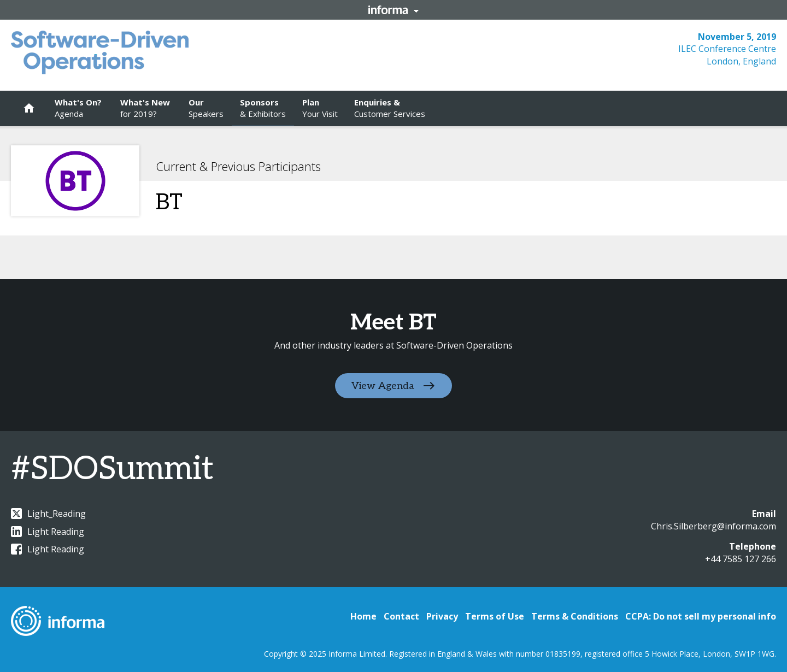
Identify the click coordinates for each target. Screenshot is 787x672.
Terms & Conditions (575, 616)
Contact (401, 616)
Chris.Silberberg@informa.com (713, 526)
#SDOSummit (112, 469)
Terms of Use (495, 616)
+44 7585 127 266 (741, 559)
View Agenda (383, 386)
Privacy (442, 616)
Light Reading (48, 532)
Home (363, 616)
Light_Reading (48, 514)
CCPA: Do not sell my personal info (701, 616)
